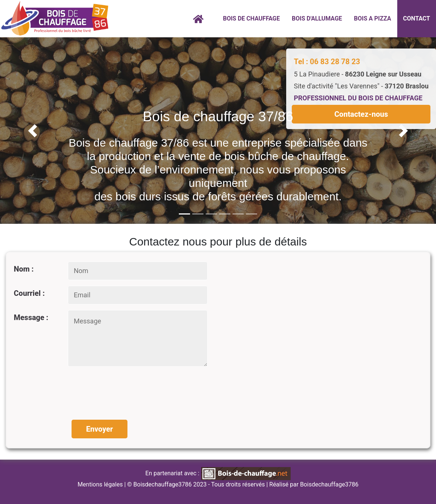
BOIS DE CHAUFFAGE (251, 18)
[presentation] (126, 389)
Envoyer (99, 429)
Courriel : (29, 293)
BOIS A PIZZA (373, 18)
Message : (31, 317)
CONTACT (417, 18)
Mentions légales (100, 484)
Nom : (24, 269)
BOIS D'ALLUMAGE (317, 18)
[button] (33, 131)
